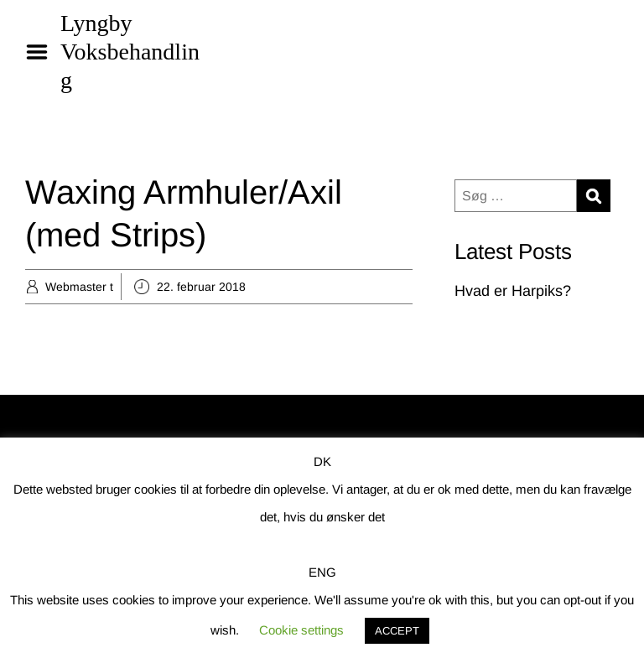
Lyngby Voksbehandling (130, 52)
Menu (43, 52)
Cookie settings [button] (301, 630)
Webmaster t (79, 287)
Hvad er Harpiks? (513, 291)
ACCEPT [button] (397, 631)
